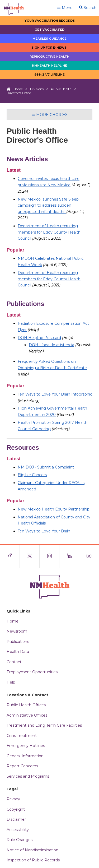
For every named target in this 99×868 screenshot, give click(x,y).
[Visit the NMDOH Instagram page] (49, 556)
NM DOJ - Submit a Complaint (46, 467)
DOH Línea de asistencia (51, 345)
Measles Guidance (49, 39)
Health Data (18, 652)
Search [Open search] (88, 8)
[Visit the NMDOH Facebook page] (10, 556)
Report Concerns (22, 766)
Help (11, 682)
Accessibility (18, 830)
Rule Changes (20, 840)
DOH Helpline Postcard (39, 338)
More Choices (49, 115)
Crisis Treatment (22, 736)
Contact (14, 662)
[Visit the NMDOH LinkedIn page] (69, 556)
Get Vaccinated (49, 30)
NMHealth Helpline (49, 66)
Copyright (16, 809)
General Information (25, 756)
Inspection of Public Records (33, 860)
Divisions (37, 89)
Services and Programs (28, 776)
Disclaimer (16, 819)
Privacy (13, 799)
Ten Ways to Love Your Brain (44, 531)
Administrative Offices (27, 715)
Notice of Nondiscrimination (32, 850)
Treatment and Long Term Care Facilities (44, 725)
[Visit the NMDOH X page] (30, 556)
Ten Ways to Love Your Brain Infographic (55, 394)
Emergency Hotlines (26, 746)
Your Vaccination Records (50, 21)
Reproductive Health (49, 57)
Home (18, 89)
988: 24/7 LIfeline (49, 75)
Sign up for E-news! (49, 48)
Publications (18, 642)
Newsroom (17, 631)
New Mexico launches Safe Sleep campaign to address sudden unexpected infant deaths (48, 206)
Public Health (61, 89)
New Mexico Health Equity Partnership (54, 509)
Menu (65, 8)
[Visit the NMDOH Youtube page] (89, 556)
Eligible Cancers (32, 475)
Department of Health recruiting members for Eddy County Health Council (49, 232)
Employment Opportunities (32, 672)
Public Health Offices (26, 705)
